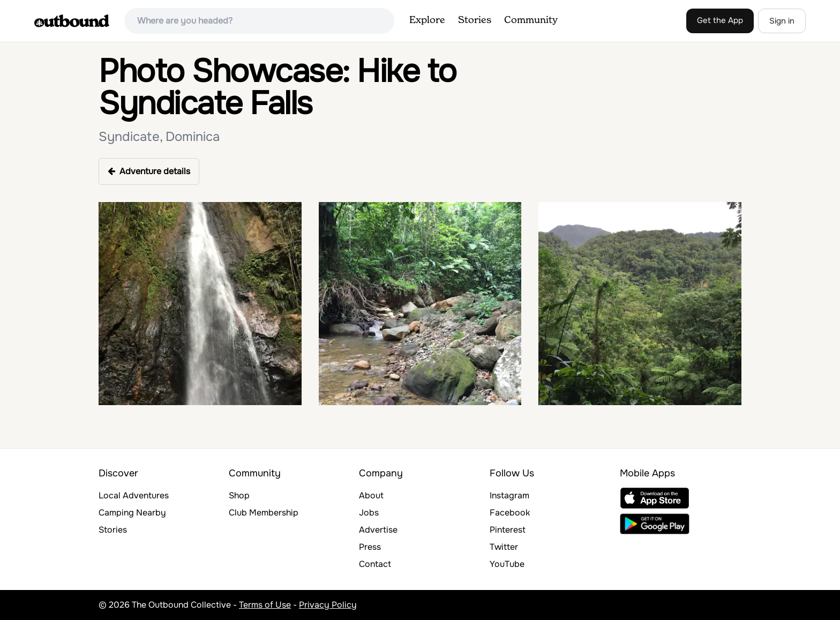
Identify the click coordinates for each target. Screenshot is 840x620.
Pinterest (508, 530)
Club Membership (264, 513)
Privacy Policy (328, 605)
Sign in (782, 21)
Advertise (378, 530)
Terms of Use (265, 605)
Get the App (720, 20)
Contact (375, 564)
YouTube (507, 564)
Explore (427, 20)
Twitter (504, 547)
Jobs (369, 513)
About (371, 495)
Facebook (510, 513)
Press (370, 547)
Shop (239, 495)
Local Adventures (134, 495)
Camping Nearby (132, 513)
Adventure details (149, 171)
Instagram (509, 495)
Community (531, 20)
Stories (475, 20)
